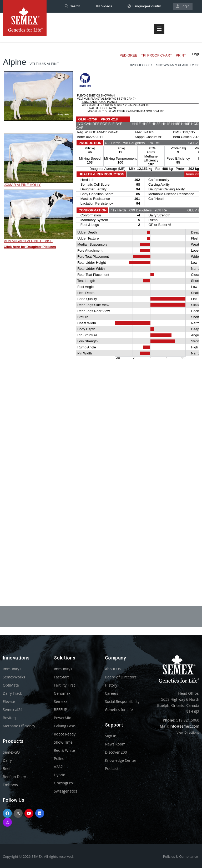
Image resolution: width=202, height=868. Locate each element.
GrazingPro (64, 783)
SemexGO (11, 752)
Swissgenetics (66, 791)
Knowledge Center (121, 760)
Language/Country (144, 6)
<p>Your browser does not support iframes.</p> (101, 310)
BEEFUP (60, 710)
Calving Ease (65, 726)
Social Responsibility (122, 701)
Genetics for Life (119, 710)
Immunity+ (12, 669)
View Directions (188, 732)
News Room (115, 744)
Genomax (62, 693)
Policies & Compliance (181, 856)
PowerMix (62, 718)
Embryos (10, 785)
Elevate (9, 701)
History (111, 685)
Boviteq (9, 718)
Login (183, 6)
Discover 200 (116, 752)
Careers (112, 693)
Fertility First (64, 685)
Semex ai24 (13, 710)
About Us (113, 669)
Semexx (61, 701)
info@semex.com (184, 726)
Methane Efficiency (19, 726)
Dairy (7, 760)
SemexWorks (14, 677)
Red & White (64, 750)
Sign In (111, 736)
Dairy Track (12, 693)
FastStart (62, 677)
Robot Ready (65, 734)
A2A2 (58, 767)
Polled (59, 758)
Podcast (112, 768)
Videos (104, 6)
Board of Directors (121, 677)
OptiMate (11, 685)
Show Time (63, 742)
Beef (7, 768)
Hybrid (60, 775)
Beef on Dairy (14, 777)
